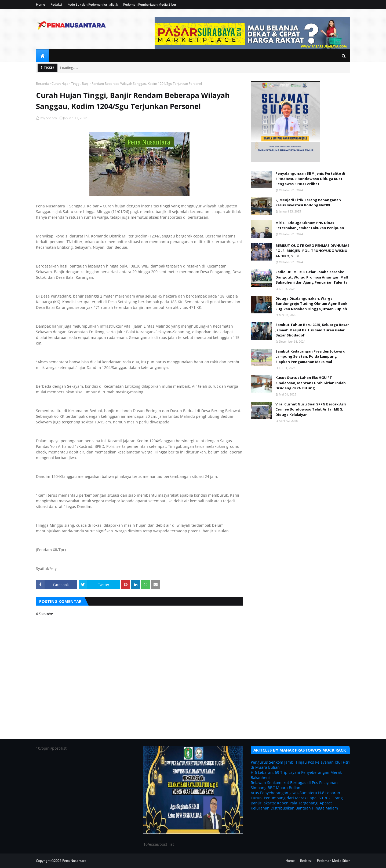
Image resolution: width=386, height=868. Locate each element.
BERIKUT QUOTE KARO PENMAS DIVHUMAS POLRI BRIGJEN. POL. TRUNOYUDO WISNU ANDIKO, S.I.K (312, 251)
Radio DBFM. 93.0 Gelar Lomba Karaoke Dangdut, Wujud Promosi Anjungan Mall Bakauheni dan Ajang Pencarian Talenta (312, 277)
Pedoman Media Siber (334, 861)
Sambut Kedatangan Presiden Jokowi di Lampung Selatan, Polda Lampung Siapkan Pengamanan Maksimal (311, 356)
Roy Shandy (48, 118)
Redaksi (56, 4)
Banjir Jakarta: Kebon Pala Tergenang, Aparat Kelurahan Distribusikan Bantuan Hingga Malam (294, 805)
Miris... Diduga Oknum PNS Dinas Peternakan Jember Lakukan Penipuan (310, 225)
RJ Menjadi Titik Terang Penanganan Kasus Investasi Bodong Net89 (308, 203)
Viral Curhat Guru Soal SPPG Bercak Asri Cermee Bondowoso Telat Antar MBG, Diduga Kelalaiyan (311, 409)
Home (41, 4)
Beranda (42, 84)
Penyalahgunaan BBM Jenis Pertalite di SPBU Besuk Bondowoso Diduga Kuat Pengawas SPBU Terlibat (310, 179)
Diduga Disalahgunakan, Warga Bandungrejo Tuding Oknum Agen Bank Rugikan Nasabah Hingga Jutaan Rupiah (311, 304)
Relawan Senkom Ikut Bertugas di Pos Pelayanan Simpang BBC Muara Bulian (294, 785)
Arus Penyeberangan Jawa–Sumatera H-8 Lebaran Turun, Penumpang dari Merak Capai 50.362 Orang (297, 795)
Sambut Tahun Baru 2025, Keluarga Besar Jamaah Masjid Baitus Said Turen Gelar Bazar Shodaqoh (312, 330)
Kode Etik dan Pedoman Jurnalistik (93, 4)
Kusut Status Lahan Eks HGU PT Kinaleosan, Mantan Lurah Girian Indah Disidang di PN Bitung (311, 383)
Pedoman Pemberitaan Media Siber (150, 4)
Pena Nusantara (74, 861)
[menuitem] (42, 56)
